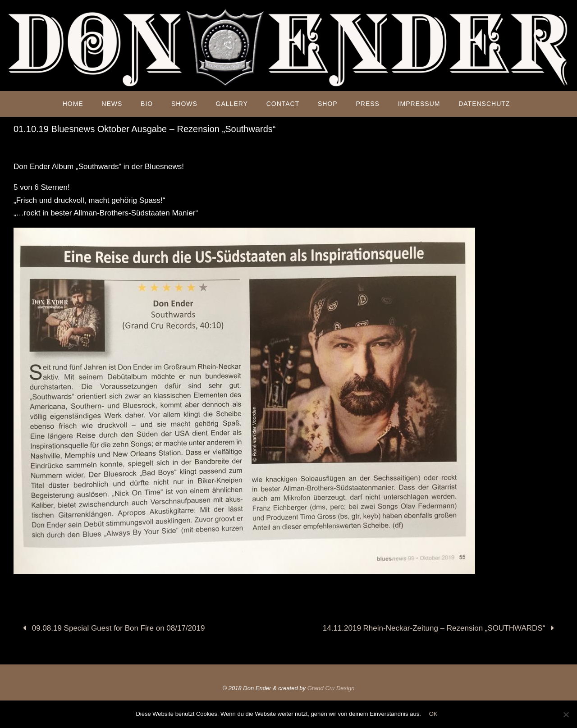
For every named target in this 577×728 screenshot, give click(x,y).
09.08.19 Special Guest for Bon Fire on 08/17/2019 (112, 628)
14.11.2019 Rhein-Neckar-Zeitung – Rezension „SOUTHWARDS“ (440, 628)
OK (433, 714)
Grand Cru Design (331, 688)
